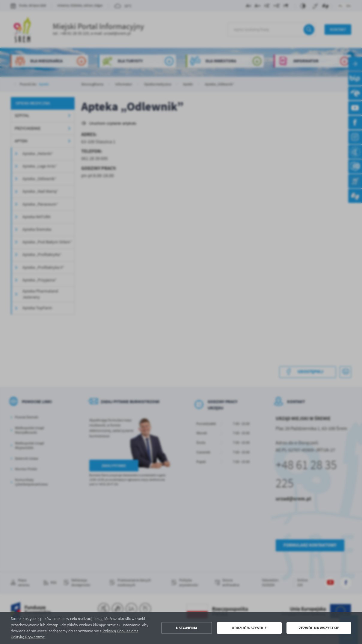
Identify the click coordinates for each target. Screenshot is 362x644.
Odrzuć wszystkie (249, 628)
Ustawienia (187, 628)
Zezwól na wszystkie (319, 628)
